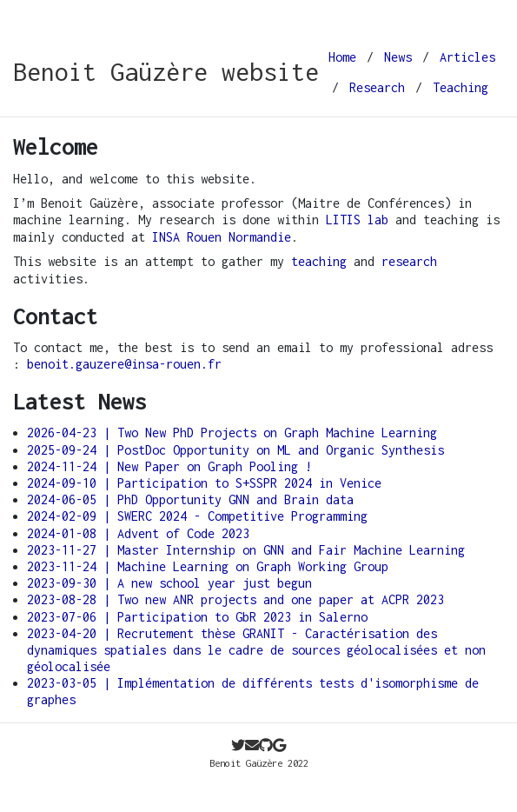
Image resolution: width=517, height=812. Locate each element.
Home (342, 57)
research (409, 261)
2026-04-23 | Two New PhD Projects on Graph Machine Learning (232, 433)
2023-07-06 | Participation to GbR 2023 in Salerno (197, 617)
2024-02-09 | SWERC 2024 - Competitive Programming (197, 516)
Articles (467, 57)
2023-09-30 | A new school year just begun (169, 583)
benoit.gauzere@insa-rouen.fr (124, 364)
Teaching (461, 87)
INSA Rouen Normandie (222, 237)
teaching (319, 261)
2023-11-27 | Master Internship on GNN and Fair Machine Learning (246, 550)
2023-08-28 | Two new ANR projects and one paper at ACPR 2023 (235, 599)
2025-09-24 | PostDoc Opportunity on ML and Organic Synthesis (235, 450)
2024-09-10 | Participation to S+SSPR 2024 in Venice (204, 483)
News (398, 57)
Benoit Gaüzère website (166, 72)
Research (377, 87)
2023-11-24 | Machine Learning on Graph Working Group (208, 566)
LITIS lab (357, 220)
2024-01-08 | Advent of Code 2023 (138, 533)
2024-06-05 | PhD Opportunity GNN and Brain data (190, 499)
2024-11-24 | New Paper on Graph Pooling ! (169, 466)
